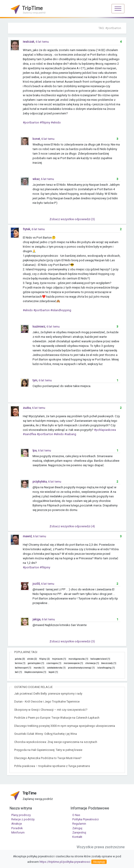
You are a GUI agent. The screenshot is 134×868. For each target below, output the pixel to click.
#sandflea (29, 434)
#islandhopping (61, 310)
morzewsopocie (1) (73, 663)
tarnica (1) (20, 663)
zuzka (27, 408)
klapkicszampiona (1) (35, 672)
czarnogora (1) (54, 663)
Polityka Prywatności (86, 819)
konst (36, 139)
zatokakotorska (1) (56, 668)
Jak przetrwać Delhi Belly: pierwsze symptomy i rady (48, 694)
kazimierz (39, 327)
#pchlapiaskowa (105, 430)
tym (35, 380)
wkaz (36, 179)
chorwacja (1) (92, 663)
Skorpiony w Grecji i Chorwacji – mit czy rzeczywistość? (51, 710)
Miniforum (18, 832)
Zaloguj (77, 828)
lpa (35, 450)
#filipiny (45, 122)
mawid (27, 536)
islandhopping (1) (106, 668)
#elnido (56, 122)
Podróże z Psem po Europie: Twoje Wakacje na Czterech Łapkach (57, 718)
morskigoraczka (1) (78, 659)
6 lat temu (42, 42)
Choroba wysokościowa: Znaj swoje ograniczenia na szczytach (56, 742)
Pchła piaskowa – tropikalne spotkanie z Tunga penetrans (52, 766)
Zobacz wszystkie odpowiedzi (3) (72, 219)
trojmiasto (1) (59, 659)
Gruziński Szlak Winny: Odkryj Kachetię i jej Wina (46, 734)
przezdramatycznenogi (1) (81, 668)
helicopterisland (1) (100, 659)
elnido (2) (32, 659)
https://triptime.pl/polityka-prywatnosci (65, 862)
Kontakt (77, 837)
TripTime (28, 9)
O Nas (76, 815)
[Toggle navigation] (118, 9)
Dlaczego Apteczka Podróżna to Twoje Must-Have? (48, 758)
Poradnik (17, 828)
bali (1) (18, 672)
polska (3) (20, 659)
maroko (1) (39, 668)
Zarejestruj (79, 832)
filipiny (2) (45, 659)
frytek (27, 229)
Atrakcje (17, 824)
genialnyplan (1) (36, 663)
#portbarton (31, 122)
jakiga (36, 619)
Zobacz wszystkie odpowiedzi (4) (72, 526)
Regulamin (79, 824)
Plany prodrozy (21, 815)
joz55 (36, 584)
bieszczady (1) (109, 663)
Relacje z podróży (23, 819)
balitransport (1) (23, 668)
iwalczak (29, 42)
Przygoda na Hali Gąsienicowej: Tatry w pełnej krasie (48, 750)
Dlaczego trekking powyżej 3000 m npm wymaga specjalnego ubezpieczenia (65, 726)
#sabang (70, 434)
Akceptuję (99, 862)
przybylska (40, 482)
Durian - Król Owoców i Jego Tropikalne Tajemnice (47, 702)
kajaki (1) (53, 672)
